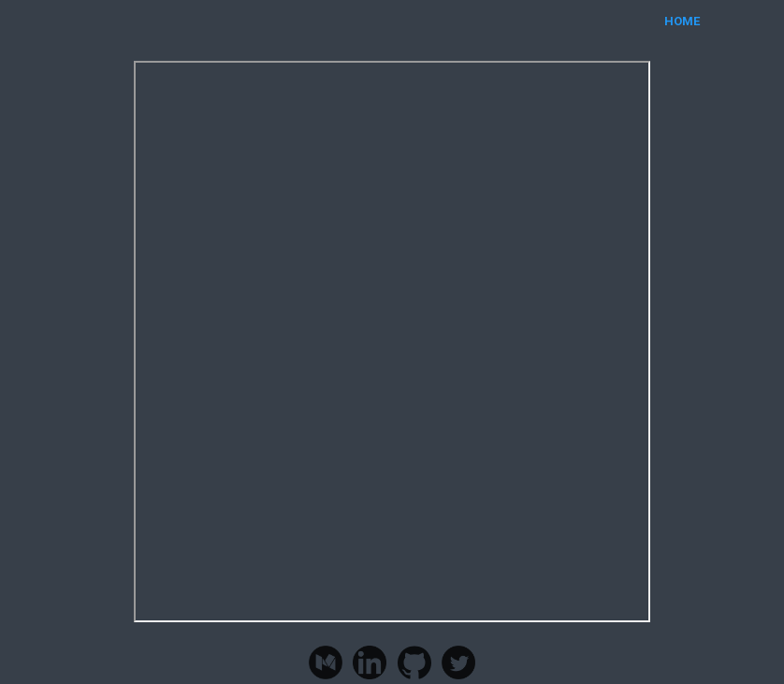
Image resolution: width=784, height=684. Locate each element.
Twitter (458, 662)
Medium (326, 662)
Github (414, 662)
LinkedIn (370, 662)
